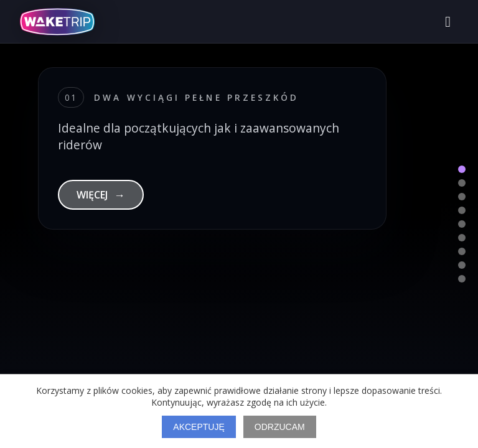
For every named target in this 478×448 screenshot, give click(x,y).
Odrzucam (280, 427)
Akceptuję (199, 427)
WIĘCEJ (101, 195)
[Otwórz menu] (448, 22)
